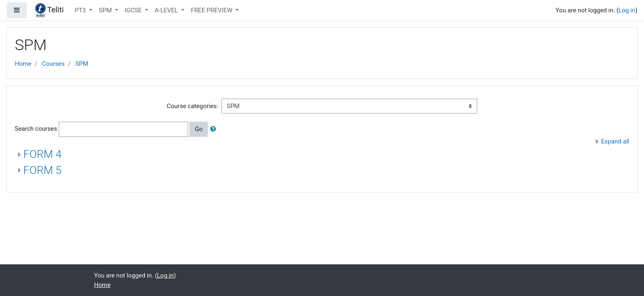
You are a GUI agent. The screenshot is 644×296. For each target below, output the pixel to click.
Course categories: (192, 106)
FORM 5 (43, 170)
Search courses (36, 129)
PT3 (81, 10)
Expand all (615, 141)
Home (23, 64)
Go (199, 129)
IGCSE (134, 10)
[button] (215, 129)
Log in (627, 10)
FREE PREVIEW (213, 10)
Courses (53, 64)
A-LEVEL (167, 10)
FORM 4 (43, 154)
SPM (106, 10)
